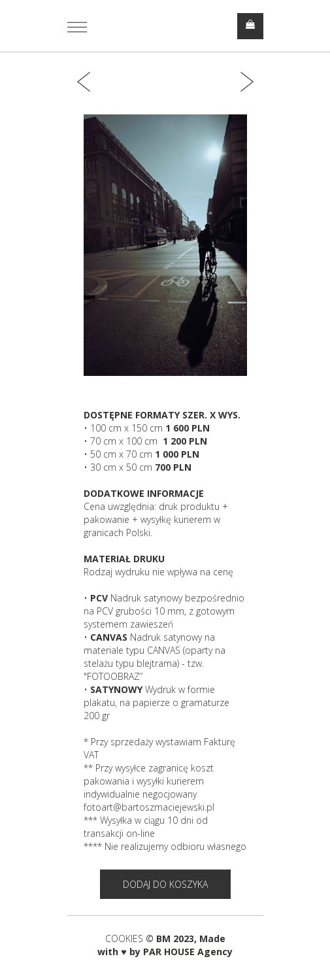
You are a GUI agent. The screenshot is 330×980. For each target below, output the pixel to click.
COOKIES (125, 938)
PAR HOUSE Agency (188, 952)
